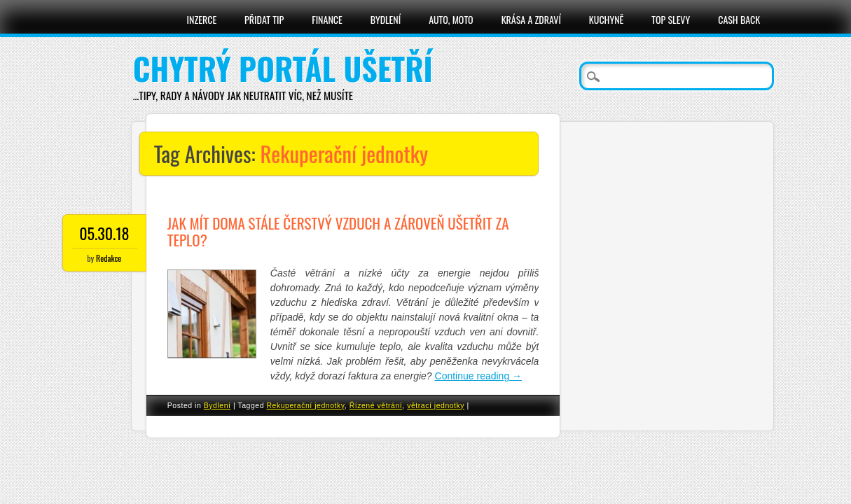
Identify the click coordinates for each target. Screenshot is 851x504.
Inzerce (202, 19)
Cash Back (739, 19)
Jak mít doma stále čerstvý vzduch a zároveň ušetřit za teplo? (338, 231)
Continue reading (479, 376)
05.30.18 (104, 233)
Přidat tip (264, 19)
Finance (327, 19)
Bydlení (386, 19)
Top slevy (671, 19)
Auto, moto (451, 19)
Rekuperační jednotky (305, 405)
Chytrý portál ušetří (283, 68)
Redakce (109, 258)
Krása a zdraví (531, 19)
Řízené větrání (376, 405)
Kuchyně (606, 19)
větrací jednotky (436, 405)
